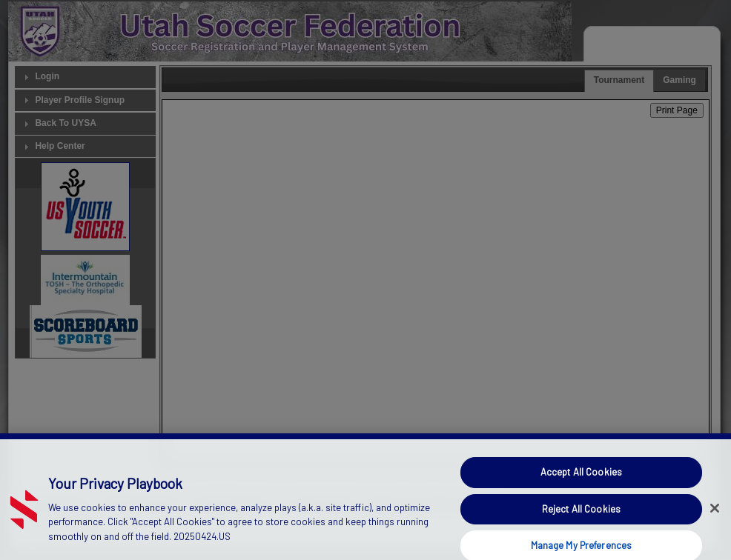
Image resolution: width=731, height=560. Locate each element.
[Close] (715, 516)
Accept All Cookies (581, 480)
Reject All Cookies (581, 516)
